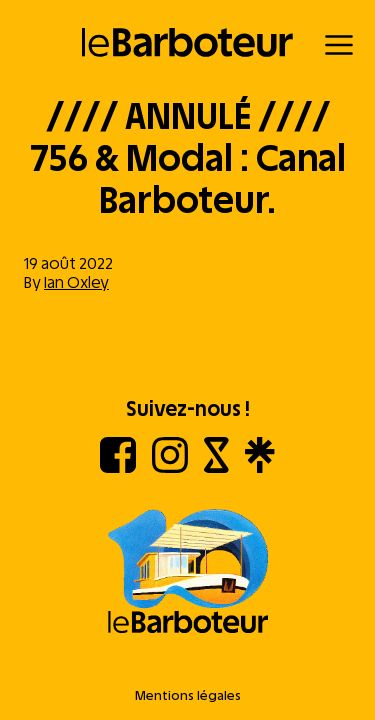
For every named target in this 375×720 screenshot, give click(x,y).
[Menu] (339, 45)
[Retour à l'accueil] (187, 42)
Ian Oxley (76, 282)
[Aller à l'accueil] (187, 573)
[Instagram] (170, 467)
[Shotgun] (216, 467)
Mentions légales (188, 695)
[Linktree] (259, 467)
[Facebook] (118, 467)
